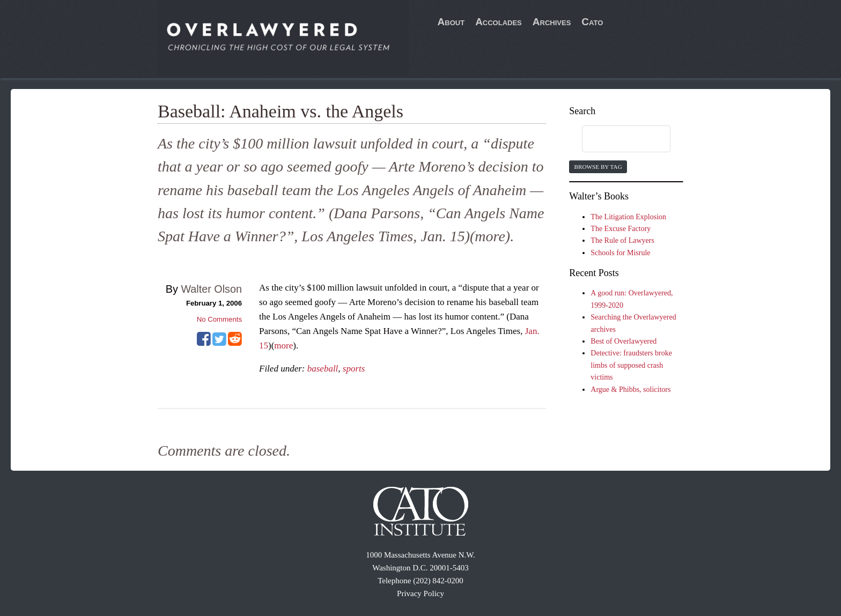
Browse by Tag (598, 167)
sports (354, 369)
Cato (592, 22)
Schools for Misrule (620, 253)
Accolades (499, 22)
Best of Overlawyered (624, 341)
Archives (552, 22)
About (451, 22)
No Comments (219, 319)
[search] (616, 139)
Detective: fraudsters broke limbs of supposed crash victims (631, 365)
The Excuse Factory (621, 229)
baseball (323, 369)
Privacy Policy (420, 593)
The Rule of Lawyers (622, 240)
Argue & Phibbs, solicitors (630, 389)
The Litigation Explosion (628, 217)
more (283, 346)
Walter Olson (211, 289)
